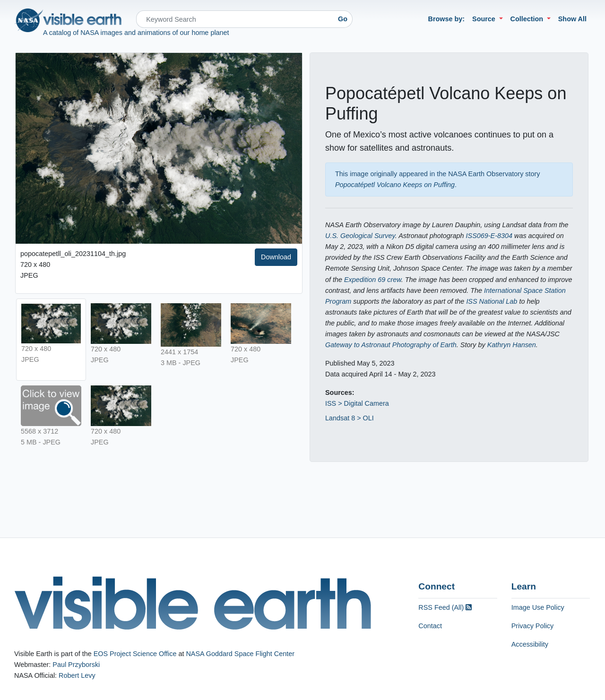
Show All (572, 19)
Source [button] (485, 19)
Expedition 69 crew (373, 280)
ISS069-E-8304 (489, 236)
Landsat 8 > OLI (350, 418)
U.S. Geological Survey (360, 236)
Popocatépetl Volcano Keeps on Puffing (395, 185)
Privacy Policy (533, 626)
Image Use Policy (538, 607)
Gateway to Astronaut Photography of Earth (391, 345)
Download (276, 257)
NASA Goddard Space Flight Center (240, 654)
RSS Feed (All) (445, 607)
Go (343, 19)
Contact (430, 626)
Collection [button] (528, 19)
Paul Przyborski (76, 665)
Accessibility (530, 644)
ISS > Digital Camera (357, 403)
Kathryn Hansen (512, 345)
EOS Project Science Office (135, 654)
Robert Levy (77, 675)
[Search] (235, 19)
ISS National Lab (492, 301)
